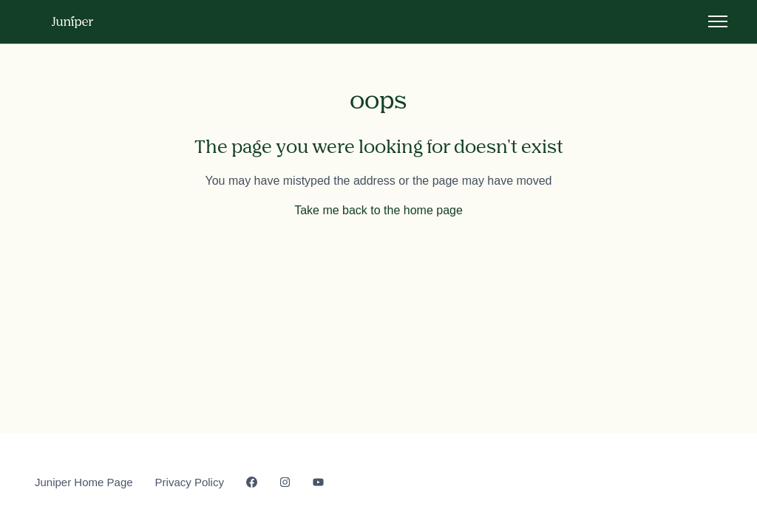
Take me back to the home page (378, 210)
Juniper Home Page (84, 482)
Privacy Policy (190, 482)
